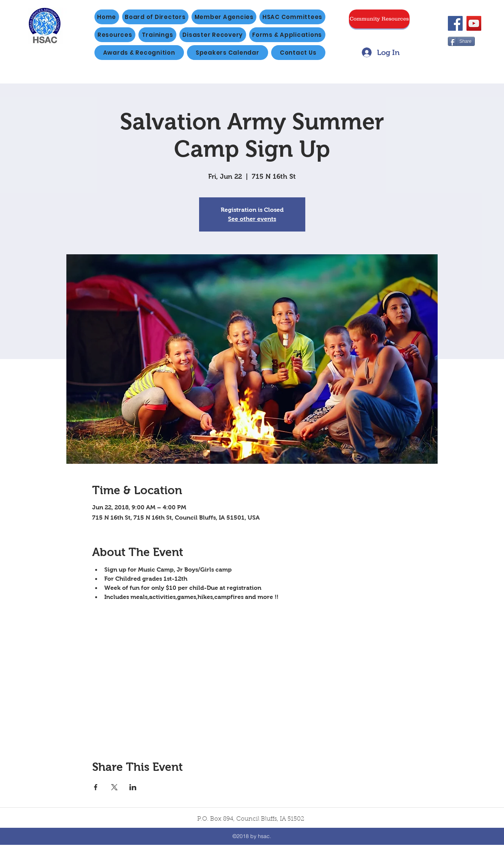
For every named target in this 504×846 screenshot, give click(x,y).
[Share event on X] (114, 787)
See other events (252, 219)
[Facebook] (455, 23)
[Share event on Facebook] (96, 787)
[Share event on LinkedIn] (133, 787)
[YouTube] (474, 23)
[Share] (461, 41)
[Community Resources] (379, 19)
